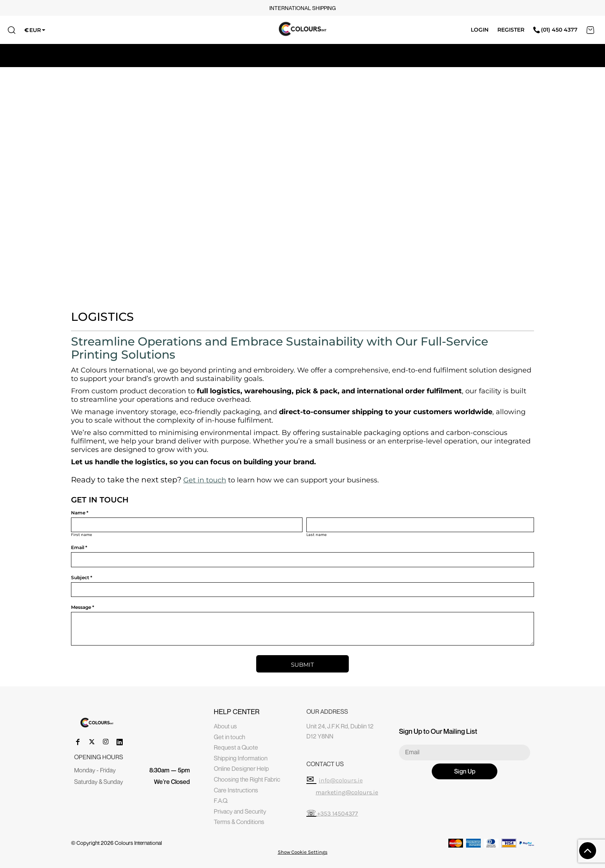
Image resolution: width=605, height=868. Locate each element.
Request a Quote (236, 747)
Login (480, 30)
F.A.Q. (221, 801)
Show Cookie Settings (303, 852)
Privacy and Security (240, 811)
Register (511, 30)
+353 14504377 (338, 813)
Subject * (82, 577)
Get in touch (205, 480)
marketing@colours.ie (347, 792)
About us (225, 726)
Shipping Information (241, 758)
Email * (79, 547)
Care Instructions (236, 790)
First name (82, 535)
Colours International (138, 843)
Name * (80, 513)
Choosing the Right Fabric (247, 779)
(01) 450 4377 (555, 30)
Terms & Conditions (239, 822)
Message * (83, 607)
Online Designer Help (241, 769)
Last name (317, 535)
